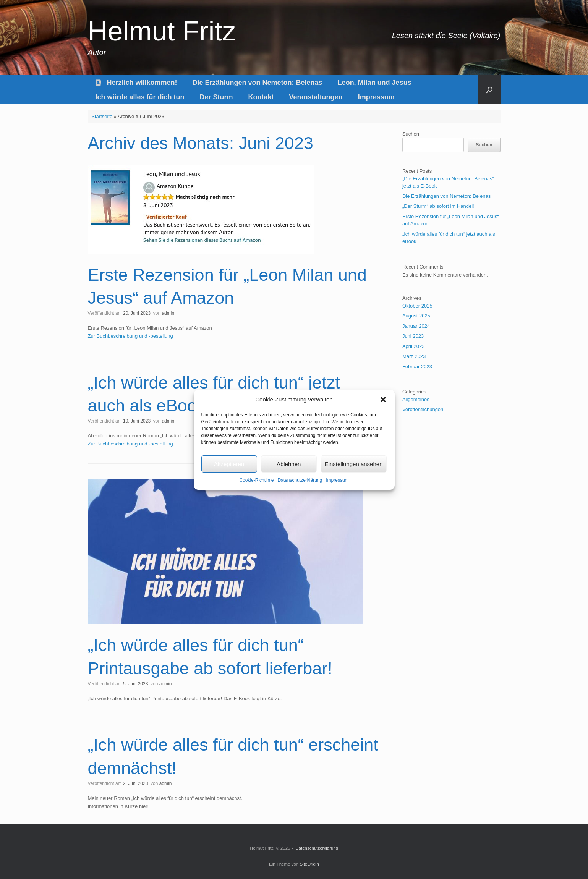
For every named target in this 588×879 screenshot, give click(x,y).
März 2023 (414, 356)
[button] (383, 400)
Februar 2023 (417, 367)
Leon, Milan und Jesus (375, 83)
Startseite (102, 116)
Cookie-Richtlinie (256, 480)
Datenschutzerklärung (300, 480)
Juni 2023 (413, 336)
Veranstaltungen (316, 97)
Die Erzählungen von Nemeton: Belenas (258, 83)
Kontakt (261, 97)
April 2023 (414, 346)
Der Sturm (216, 97)
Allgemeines (416, 399)
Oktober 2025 (417, 306)
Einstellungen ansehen (354, 464)
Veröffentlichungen (423, 409)
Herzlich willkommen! (136, 83)
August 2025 (416, 316)
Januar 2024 (416, 326)
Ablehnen (289, 464)
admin (168, 313)
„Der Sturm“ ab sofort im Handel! (438, 206)
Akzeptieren (229, 464)
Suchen (411, 134)
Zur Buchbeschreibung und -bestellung (130, 336)
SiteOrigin (309, 864)
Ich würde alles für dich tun (140, 97)
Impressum (337, 480)
